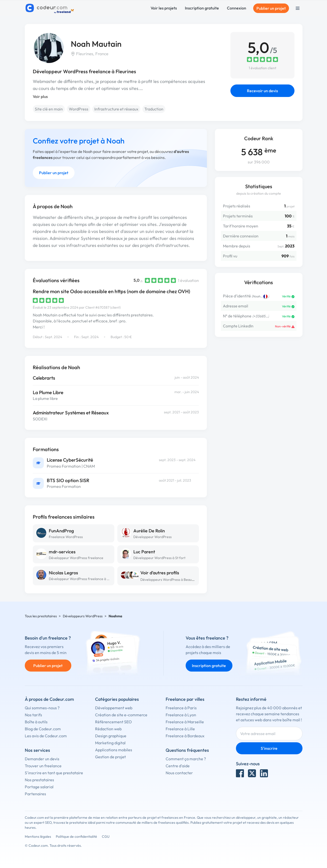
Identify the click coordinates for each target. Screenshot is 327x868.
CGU (106, 837)
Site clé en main (49, 109)
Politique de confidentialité (76, 837)
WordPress (79, 109)
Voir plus (40, 96)
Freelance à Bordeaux (185, 736)
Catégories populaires (117, 699)
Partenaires (35, 794)
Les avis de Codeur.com (46, 736)
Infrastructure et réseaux (116, 109)
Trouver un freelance (43, 766)
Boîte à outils (36, 722)
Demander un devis (42, 759)
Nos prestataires (39, 780)
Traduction (154, 109)
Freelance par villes (185, 699)
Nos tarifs (33, 715)
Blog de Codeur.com (43, 729)
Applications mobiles (114, 750)
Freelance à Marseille (185, 722)
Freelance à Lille (180, 729)
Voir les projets (164, 8)
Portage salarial (39, 787)
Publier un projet (271, 8)
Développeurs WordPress (83, 616)
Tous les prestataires (41, 616)
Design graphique (111, 736)
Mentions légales (38, 837)
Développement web (114, 708)
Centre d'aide (178, 766)
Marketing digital (110, 743)
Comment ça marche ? (186, 759)
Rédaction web (108, 729)
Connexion (237, 8)
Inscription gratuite (202, 8)
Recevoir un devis (262, 91)
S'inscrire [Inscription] (269, 748)
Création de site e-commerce (121, 715)
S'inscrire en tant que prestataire (54, 773)
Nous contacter (179, 773)
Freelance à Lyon (181, 715)
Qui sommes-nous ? (42, 708)
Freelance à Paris (181, 708)
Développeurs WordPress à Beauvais (169, 580)
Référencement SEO (113, 722)
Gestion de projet (110, 757)
